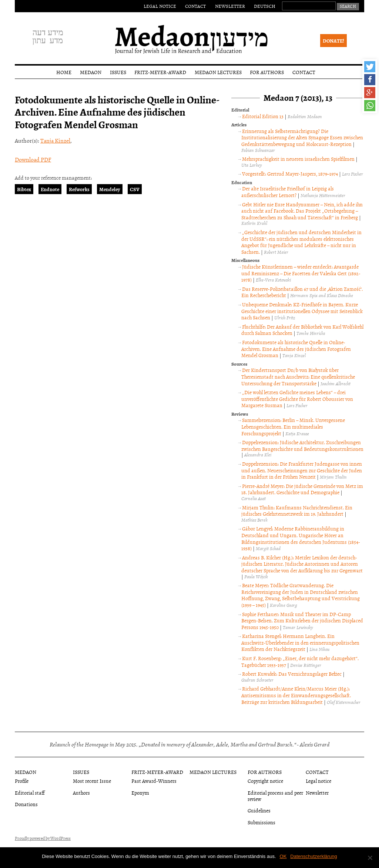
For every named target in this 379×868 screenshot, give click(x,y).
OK (283, 856)
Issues (118, 72)
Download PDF (33, 159)
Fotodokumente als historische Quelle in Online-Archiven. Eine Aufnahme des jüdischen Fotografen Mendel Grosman (296, 349)
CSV (135, 189)
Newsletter (230, 6)
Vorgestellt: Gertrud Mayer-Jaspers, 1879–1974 (290, 174)
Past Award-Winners (154, 781)
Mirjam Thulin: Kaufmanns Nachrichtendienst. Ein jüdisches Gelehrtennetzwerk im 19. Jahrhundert (297, 511)
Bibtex (24, 189)
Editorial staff (30, 793)
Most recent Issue (92, 781)
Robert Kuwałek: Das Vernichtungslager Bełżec (292, 674)
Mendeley (110, 189)
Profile (22, 781)
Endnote (50, 189)
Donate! (333, 41)
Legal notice (160, 6)
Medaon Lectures (218, 72)
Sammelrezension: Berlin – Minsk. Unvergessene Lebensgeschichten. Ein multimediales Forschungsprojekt (293, 426)
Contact (195, 6)
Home (64, 72)
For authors (267, 72)
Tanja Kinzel (55, 140)
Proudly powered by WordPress (43, 838)
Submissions (261, 822)
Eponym (140, 793)
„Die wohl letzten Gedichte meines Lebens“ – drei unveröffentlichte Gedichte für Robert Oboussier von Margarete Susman (297, 399)
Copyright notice (265, 781)
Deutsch (265, 6)
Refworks (79, 189)
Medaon (91, 72)
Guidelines (259, 810)
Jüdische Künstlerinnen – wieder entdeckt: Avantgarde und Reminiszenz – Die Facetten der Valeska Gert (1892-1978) (301, 273)
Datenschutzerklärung (313, 856)
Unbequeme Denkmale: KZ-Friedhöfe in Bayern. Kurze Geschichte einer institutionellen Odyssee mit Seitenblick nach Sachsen (302, 311)
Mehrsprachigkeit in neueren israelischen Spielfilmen (298, 159)
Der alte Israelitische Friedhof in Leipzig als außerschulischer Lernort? (287, 192)
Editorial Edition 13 (263, 116)
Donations (26, 804)
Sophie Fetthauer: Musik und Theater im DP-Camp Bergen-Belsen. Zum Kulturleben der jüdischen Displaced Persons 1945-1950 (302, 621)
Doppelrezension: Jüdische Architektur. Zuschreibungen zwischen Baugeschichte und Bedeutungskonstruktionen (302, 445)
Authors (81, 793)
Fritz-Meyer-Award (160, 72)
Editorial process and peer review (275, 796)
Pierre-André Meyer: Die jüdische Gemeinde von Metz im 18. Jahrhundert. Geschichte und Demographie (302, 489)
